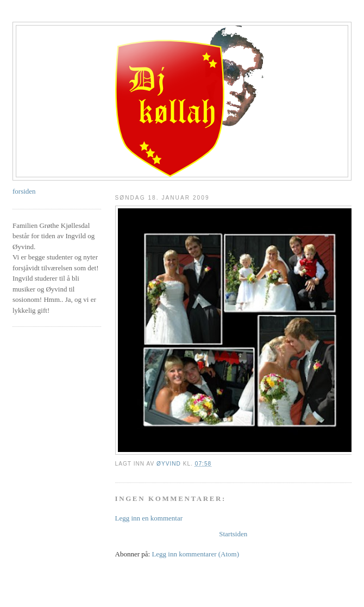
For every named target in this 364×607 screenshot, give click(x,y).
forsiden (24, 191)
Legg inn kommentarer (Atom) (195, 554)
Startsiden (233, 534)
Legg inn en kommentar (149, 518)
